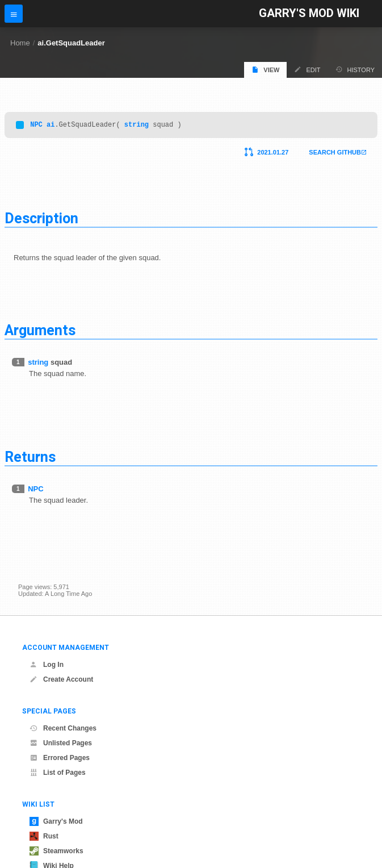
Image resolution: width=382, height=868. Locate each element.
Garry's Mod (56, 821)
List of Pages (58, 773)
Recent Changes (63, 728)
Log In (47, 665)
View (265, 70)
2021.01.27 (273, 154)
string (137, 126)
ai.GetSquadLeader (71, 43)
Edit (307, 70)
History (355, 70)
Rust (44, 836)
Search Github (335, 154)
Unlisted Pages (61, 743)
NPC (36, 126)
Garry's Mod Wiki (309, 13)
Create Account (61, 679)
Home (20, 43)
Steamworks (56, 851)
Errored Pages (60, 758)
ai (51, 126)
